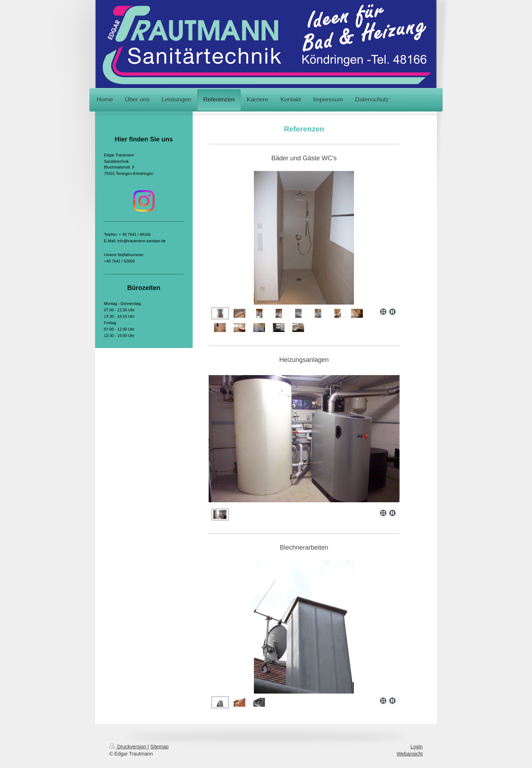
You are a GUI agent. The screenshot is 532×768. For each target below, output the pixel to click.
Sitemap (159, 747)
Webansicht (410, 754)
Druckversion (128, 747)
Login (417, 747)
